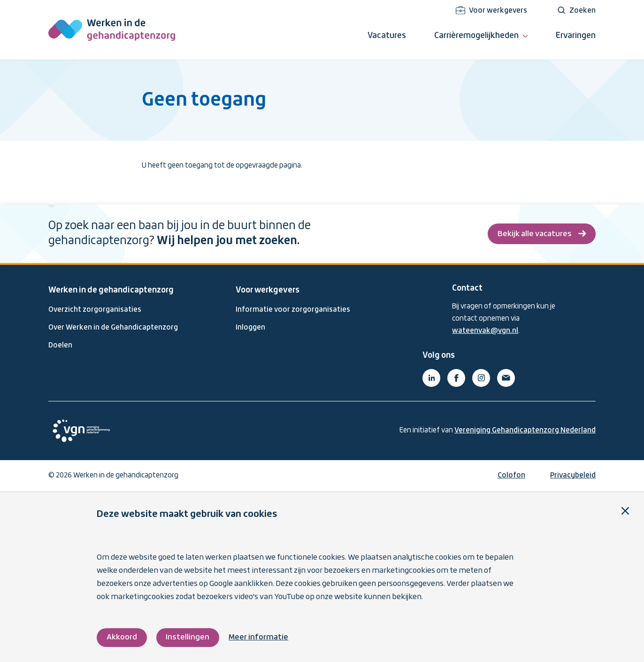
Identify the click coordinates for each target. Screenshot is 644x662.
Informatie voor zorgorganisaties (293, 310)
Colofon (511, 476)
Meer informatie (258, 637)
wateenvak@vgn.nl (485, 331)
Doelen (60, 346)
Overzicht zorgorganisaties (95, 310)
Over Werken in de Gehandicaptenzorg (113, 328)
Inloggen (250, 328)
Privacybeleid (573, 476)
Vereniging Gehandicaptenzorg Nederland (525, 431)
